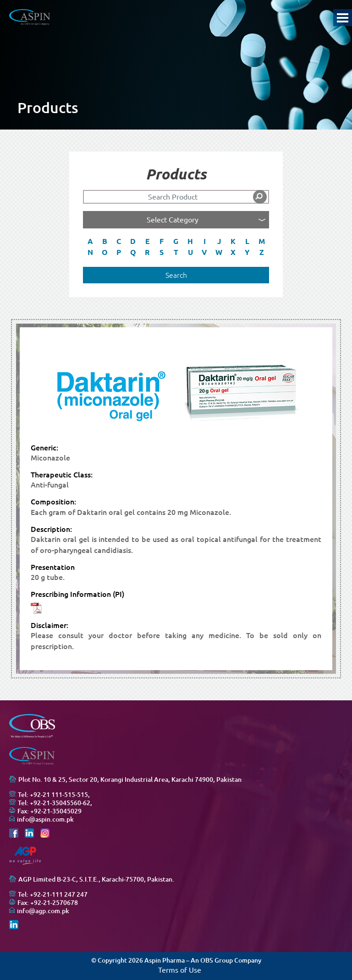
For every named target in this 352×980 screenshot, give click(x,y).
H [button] (190, 241)
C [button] (119, 241)
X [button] (233, 252)
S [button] (162, 252)
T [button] (176, 252)
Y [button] (247, 252)
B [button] (105, 241)
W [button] (219, 252)
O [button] (105, 252)
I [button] (205, 241)
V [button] (204, 252)
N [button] (90, 252)
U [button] (190, 252)
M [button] (262, 241)
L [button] (247, 241)
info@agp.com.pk (43, 911)
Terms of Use (180, 970)
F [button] (162, 241)
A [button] (90, 241)
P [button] (119, 252)
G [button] (176, 241)
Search (176, 275)
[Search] (176, 197)
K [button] (233, 241)
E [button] (148, 241)
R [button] (147, 252)
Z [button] (262, 252)
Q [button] (133, 252)
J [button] (219, 241)
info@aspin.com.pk (45, 819)
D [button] (133, 241)
